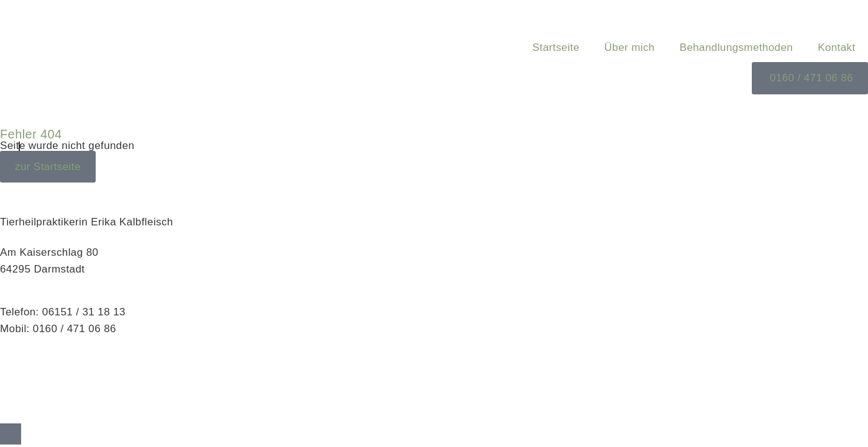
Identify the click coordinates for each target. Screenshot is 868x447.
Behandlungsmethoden (736, 47)
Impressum (27, 372)
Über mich (630, 47)
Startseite (556, 47)
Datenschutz (31, 389)
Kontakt (836, 47)
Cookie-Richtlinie (42, 406)
